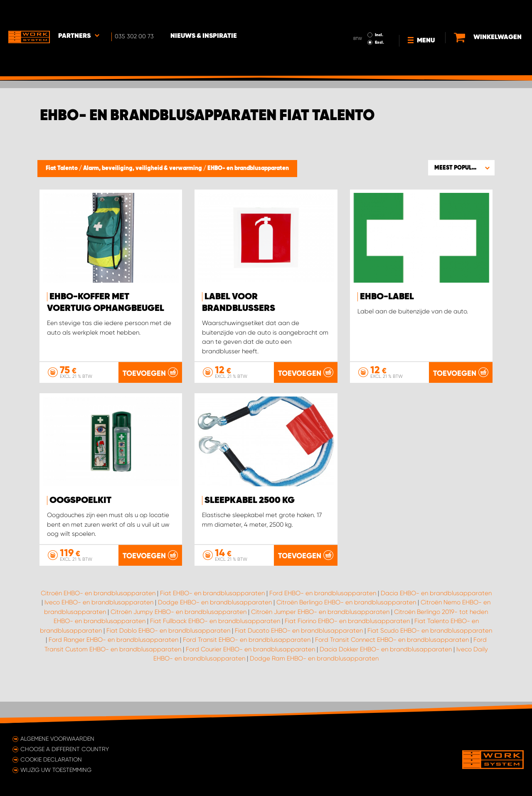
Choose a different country (65, 749)
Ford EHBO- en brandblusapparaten (323, 614)
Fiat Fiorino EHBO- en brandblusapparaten (347, 642)
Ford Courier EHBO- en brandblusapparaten (250, 670)
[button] (461, 168)
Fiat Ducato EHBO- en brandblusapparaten (299, 651)
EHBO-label (387, 297)
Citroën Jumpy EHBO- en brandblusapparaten (179, 633)
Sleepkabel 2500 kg (250, 500)
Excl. (379, 19)
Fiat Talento (62, 168)
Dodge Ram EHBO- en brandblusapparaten (314, 680)
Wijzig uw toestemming (56, 770)
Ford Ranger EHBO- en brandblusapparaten (113, 661)
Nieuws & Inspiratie (204, 13)
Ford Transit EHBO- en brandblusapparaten (247, 661)
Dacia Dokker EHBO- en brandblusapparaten (386, 670)
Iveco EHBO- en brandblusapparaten (99, 623)
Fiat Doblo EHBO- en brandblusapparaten (168, 651)
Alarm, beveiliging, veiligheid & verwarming (143, 168)
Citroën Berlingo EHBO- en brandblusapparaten (346, 623)
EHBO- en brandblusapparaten (248, 168)
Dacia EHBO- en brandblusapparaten (436, 614)
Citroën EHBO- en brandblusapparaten (98, 614)
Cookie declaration (51, 759)
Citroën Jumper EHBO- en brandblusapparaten (320, 633)
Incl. (379, 12)
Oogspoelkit (80, 500)
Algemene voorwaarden (57, 739)
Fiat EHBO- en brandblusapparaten (212, 614)
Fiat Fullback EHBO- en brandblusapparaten (215, 642)
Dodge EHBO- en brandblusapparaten (215, 623)
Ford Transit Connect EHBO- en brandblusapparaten (392, 661)
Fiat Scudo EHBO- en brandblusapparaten (430, 651)
